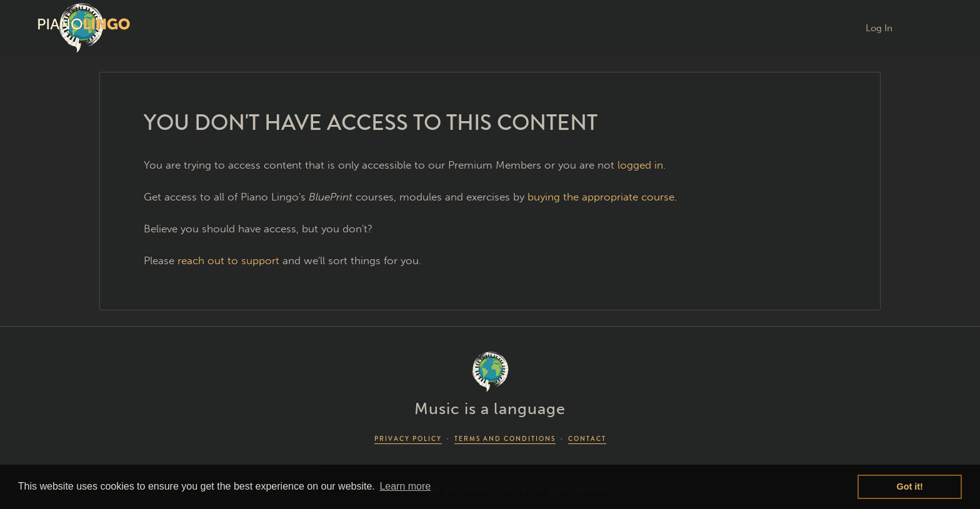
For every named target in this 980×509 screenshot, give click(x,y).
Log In (879, 28)
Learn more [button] (405, 486)
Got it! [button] (910, 487)
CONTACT (587, 439)
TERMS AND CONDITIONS (505, 439)
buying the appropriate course (601, 197)
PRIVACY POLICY (408, 439)
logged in (640, 165)
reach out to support (228, 260)
